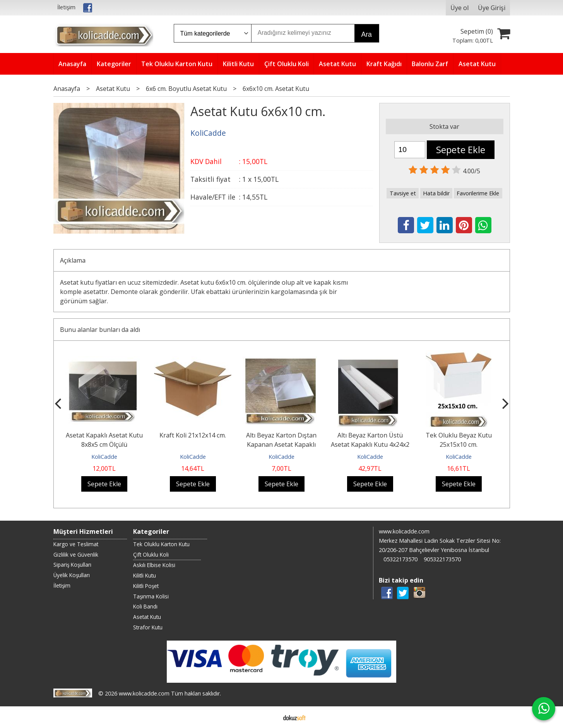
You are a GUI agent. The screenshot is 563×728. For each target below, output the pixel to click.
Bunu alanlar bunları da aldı (100, 330)
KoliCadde (104, 457)
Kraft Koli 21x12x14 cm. (193, 435)
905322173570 (442, 559)
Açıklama (73, 260)
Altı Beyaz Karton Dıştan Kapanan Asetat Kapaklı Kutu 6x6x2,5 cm (281, 444)
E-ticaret (269, 717)
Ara (367, 34)
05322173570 (400, 559)
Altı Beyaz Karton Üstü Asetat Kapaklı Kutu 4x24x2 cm (370, 444)
